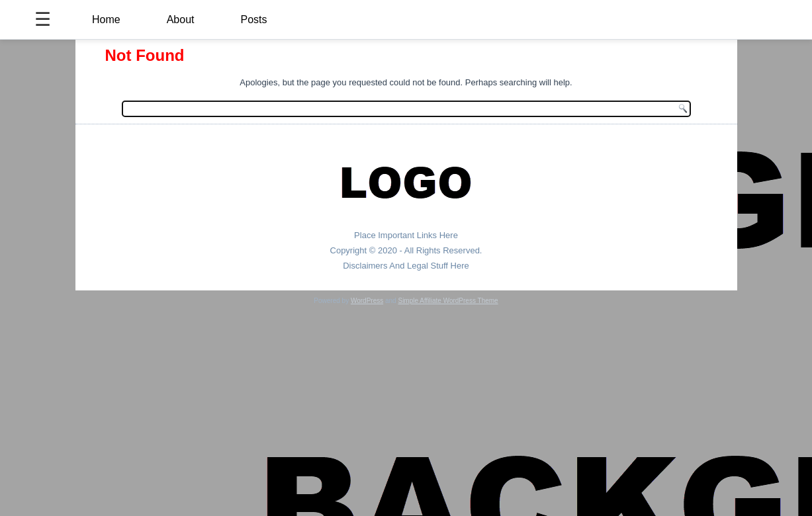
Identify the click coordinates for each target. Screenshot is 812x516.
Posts (254, 20)
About (181, 20)
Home (106, 20)
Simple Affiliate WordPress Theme (448, 301)
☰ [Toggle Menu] (43, 20)
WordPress (367, 301)
